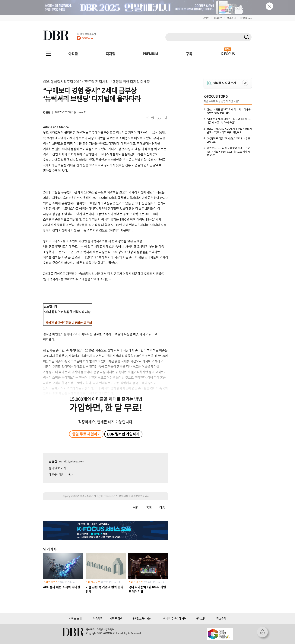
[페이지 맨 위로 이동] (264, 633)
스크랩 (165, 118)
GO (245, 83)
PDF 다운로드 (153, 118)
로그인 (206, 18)
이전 (136, 507)
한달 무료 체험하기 (86, 434)
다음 (162, 507)
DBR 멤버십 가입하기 (123, 434)
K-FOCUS (228, 54)
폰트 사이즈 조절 (159, 118)
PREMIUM (150, 54)
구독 (189, 54)
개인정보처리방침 (142, 618)
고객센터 (231, 18)
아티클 (73, 54)
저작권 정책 (116, 618)
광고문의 (221, 618)
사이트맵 (200, 618)
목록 (149, 507)
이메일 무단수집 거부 (175, 618)
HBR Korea (246, 18)
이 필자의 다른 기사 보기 (61, 474)
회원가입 (218, 18)
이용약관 (98, 618)
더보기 (147, 117)
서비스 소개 (75, 618)
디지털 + (112, 54)
